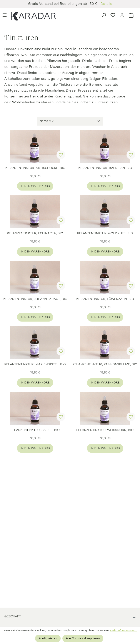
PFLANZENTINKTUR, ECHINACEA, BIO (35, 234)
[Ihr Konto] (122, 15)
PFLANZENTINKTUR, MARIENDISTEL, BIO (35, 365)
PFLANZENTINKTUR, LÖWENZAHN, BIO (105, 299)
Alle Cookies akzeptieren (83, 638)
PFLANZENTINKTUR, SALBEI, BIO (35, 430)
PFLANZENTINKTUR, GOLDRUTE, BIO (105, 234)
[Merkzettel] (113, 15)
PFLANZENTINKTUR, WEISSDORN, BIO (105, 430)
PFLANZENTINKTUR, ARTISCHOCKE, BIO (35, 168)
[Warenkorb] (131, 15)
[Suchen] (104, 15)
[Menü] (5, 15)
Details (106, 4)
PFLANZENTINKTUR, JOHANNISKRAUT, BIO (35, 299)
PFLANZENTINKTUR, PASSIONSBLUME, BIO (105, 365)
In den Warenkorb (35, 186)
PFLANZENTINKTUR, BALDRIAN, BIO (105, 168)
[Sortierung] (70, 121)
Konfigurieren (48, 638)
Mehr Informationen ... (124, 631)
